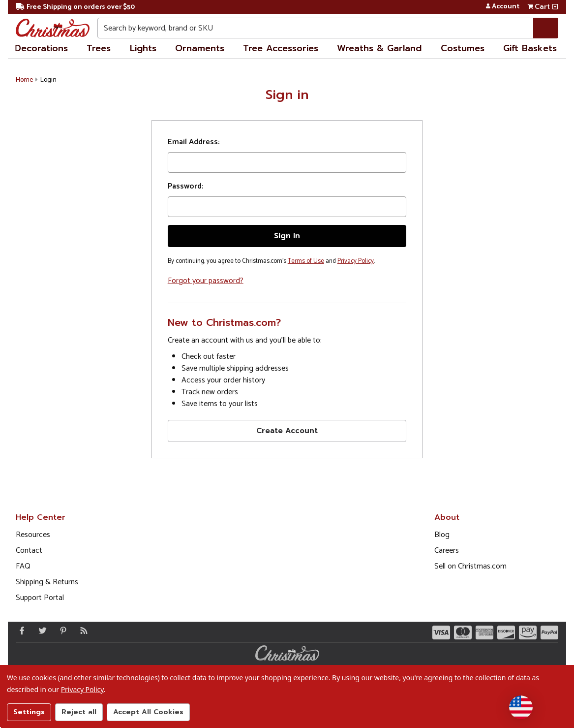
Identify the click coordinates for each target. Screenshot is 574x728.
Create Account (287, 431)
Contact (29, 551)
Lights (143, 48)
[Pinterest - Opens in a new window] (61, 631)
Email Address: (194, 142)
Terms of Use (306, 261)
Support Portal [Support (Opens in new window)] (40, 598)
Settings (29, 712)
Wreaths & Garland (379, 48)
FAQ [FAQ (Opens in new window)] (23, 566)
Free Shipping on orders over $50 (75, 7)
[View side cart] (555, 7)
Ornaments (200, 48)
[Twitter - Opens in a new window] (40, 631)
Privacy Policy (356, 261)
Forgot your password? (206, 281)
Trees (99, 48)
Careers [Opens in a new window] (447, 551)
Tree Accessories (281, 48)
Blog (442, 535)
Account (502, 7)
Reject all (79, 712)
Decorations (41, 48)
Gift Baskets (530, 48)
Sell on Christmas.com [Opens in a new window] (470, 566)
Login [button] (48, 80)
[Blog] (82, 631)
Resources (33, 535)
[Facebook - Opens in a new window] (20, 631)
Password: (185, 187)
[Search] (546, 28)
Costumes (463, 48)
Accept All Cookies (148, 712)
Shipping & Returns (47, 582)
